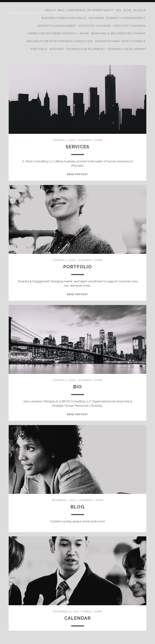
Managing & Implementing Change (120, 22)
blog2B (139, 9)
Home (98, 120)
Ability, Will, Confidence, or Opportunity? (79, 9)
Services (60, 31)
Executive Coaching (97, 17)
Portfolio (43, 31)
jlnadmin (85, 120)
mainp (87, 22)
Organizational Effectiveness (122, 26)
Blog (127, 9)
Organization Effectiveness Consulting (65, 26)
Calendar (98, 13)
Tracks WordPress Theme (63, 640)
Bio (117, 9)
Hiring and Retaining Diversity (57, 22)
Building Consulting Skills (67, 13)
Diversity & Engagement (127, 13)
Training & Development (88, 31)
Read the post (78, 154)
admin (87, 592)
